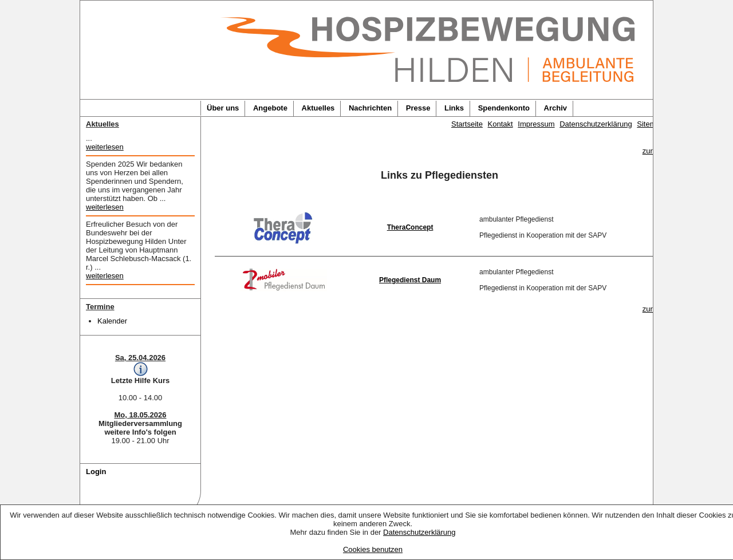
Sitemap (651, 124)
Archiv (555, 108)
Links (454, 108)
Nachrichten (370, 108)
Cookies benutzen (373, 549)
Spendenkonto (504, 108)
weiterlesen (105, 147)
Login (96, 472)
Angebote (270, 108)
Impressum (536, 124)
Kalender (112, 321)
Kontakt (501, 124)
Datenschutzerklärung (419, 532)
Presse (418, 108)
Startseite (467, 124)
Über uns (223, 108)
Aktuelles (318, 108)
